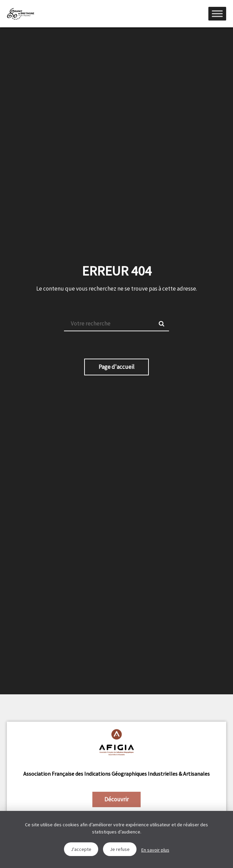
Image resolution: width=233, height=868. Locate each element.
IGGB (21, 14)
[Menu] (217, 14)
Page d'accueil (116, 367)
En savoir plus (155, 850)
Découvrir (116, 799)
